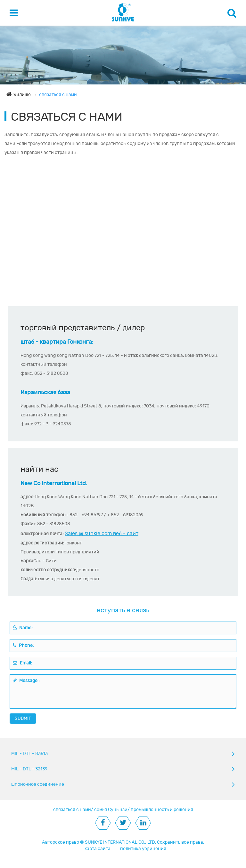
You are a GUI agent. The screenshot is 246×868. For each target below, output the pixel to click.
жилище (22, 95)
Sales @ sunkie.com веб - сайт (102, 534)
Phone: (23, 645)
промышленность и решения (162, 810)
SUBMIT (23, 718)
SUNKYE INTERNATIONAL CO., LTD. (120, 842)
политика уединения (143, 849)
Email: (22, 663)
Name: (23, 628)
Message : (26, 681)
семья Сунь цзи (111, 810)
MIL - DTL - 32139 (29, 769)
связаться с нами (58, 95)
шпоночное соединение (38, 784)
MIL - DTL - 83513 (29, 754)
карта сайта (98, 849)
